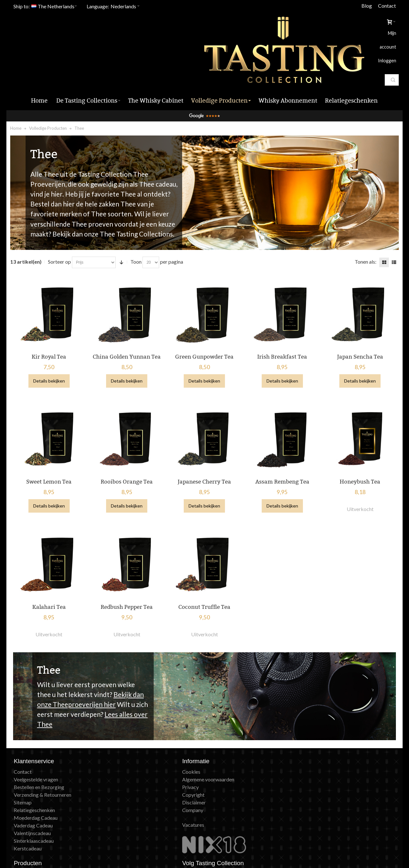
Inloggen (370, 29)
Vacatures (123, 797)
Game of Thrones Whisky (236, 774)
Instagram (321, 751)
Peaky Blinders (225, 782)
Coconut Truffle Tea (204, 579)
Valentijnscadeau (35, 805)
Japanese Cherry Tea (204, 454)
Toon (138, 236)
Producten (220, 751)
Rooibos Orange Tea (128, 454)
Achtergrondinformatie (234, 790)
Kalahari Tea (51, 579)
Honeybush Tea (358, 454)
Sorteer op (61, 236)
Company (123, 782)
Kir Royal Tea (50, 330)
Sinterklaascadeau (36, 813)
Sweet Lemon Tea (50, 454)
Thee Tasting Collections (138, 208)
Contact (385, 6)
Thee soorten (113, 188)
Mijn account (343, 29)
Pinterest (320, 774)
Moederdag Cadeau (38, 790)
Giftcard (218, 767)
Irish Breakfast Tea (282, 330)
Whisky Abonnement (231, 759)
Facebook (321, 759)
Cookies (121, 744)
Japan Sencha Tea (359, 330)
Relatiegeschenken (37, 782)
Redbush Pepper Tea (128, 579)
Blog (365, 6)
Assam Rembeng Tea (281, 454)
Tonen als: (364, 236)
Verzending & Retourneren (45, 767)
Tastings (218, 744)
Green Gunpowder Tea (204, 330)
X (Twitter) (322, 767)
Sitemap (25, 774)
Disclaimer (124, 774)
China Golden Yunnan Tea (128, 330)
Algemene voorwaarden (138, 751)
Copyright (123, 767)
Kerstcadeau (30, 820)
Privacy (120, 759)
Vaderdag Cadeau (35, 797)
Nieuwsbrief (323, 744)
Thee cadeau (159, 158)
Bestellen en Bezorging (41, 759)
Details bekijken (51, 354)
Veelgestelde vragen (38, 751)
